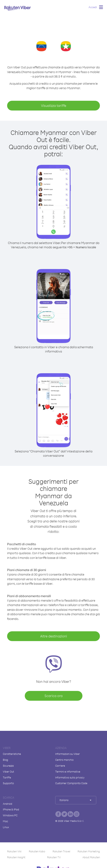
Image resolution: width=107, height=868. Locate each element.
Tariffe (7, 777)
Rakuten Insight (16, 857)
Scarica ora (53, 696)
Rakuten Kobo (37, 851)
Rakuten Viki (14, 851)
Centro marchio (64, 760)
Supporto (8, 783)
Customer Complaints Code (71, 783)
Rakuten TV (54, 857)
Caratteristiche (12, 754)
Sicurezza (8, 766)
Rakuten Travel (61, 851)
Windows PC (10, 815)
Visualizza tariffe (54, 106)
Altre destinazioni (54, 636)
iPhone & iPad (11, 809)
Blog (5, 760)
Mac (5, 821)
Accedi (93, 7)
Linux (6, 827)
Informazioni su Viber (68, 754)
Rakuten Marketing (89, 851)
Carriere (60, 766)
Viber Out (8, 772)
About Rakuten (91, 857)
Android (8, 804)
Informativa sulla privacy (70, 777)
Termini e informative (68, 772)
